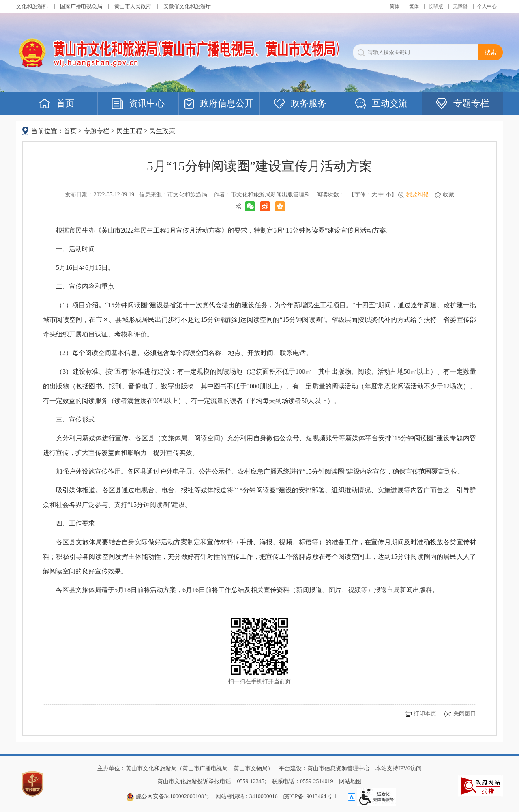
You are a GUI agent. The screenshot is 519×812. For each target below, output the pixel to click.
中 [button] (381, 195)
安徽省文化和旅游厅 (187, 6)
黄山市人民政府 (133, 6)
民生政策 (162, 131)
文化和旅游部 (32, 6)
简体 (395, 6)
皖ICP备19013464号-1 (310, 796)
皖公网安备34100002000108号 (168, 796)
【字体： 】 (373, 195)
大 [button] (374, 195)
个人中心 (487, 6)
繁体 (414, 6)
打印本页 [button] (425, 714)
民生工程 (129, 131)
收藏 (448, 195)
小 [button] (388, 195)
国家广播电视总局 (81, 6)
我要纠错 (418, 195)
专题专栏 (97, 131)
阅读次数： (330, 195)
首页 (70, 131)
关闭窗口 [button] (465, 714)
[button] (436, 6)
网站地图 (350, 781)
